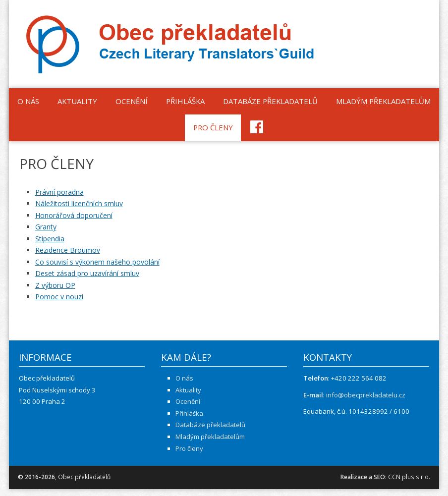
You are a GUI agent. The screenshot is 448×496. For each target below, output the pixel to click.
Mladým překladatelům (383, 101)
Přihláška (185, 101)
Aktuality (77, 101)
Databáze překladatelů (270, 101)
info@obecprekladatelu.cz (366, 395)
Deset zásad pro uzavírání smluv (87, 273)
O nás (28, 101)
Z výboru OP (55, 285)
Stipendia (50, 239)
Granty (46, 227)
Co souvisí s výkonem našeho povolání (97, 262)
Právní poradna (59, 192)
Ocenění (132, 101)
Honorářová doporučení (74, 215)
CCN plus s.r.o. (409, 477)
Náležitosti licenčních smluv (79, 203)
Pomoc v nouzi (59, 297)
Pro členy (213, 127)
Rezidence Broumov (68, 250)
